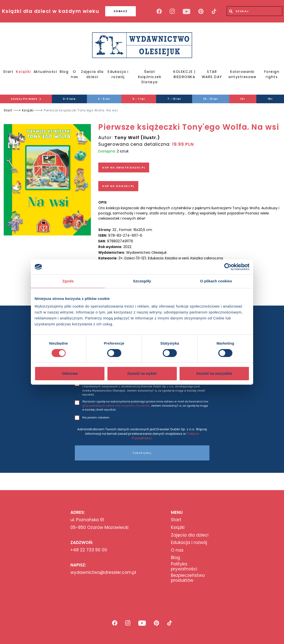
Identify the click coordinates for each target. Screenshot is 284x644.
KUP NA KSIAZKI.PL (118, 186)
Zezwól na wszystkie (214, 373)
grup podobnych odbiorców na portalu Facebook (116, 406)
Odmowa (70, 373)
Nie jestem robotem (96, 417)
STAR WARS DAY (212, 74)
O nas (75, 74)
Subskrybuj (142, 453)
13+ (243, 99)
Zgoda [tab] (68, 281)
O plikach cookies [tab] (216, 281)
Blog (64, 72)
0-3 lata (69, 99)
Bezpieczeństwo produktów (188, 578)
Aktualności (46, 72)
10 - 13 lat (211, 99)
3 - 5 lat (104, 99)
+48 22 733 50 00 (89, 550)
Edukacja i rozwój (118, 74)
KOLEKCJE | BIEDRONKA (184, 74)
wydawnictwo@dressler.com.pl (103, 572)
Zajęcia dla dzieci (92, 74)
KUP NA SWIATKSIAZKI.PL (124, 167)
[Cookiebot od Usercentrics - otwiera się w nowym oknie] (228, 267)
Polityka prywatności (184, 567)
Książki (23, 72)
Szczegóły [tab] (142, 281)
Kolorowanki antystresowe (242, 74)
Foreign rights (272, 74)
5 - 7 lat (139, 99)
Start (8, 72)
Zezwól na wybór (142, 373)
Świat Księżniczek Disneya (150, 77)
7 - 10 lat (174, 99)
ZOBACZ (121, 11)
